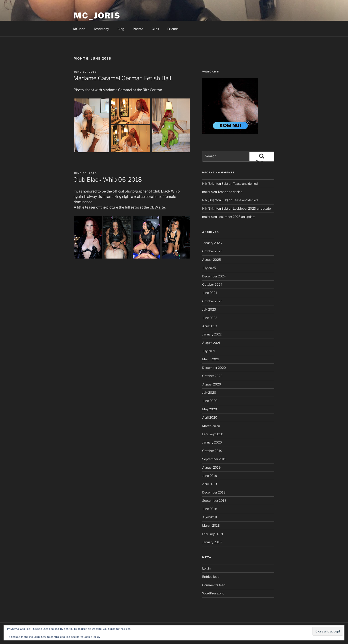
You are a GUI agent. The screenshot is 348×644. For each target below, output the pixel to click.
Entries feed (211, 577)
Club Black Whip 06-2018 (108, 180)
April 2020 (210, 417)
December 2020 (214, 368)
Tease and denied (245, 184)
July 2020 (209, 392)
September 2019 (214, 459)
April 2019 (210, 484)
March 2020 (211, 426)
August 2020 (212, 384)
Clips (155, 29)
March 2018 (211, 525)
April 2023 (210, 326)
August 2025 (212, 260)
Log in (206, 568)
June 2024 (210, 293)
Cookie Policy (92, 637)
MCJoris (79, 29)
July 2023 (209, 309)
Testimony (101, 29)
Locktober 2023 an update (252, 208)
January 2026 (212, 243)
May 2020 (210, 409)
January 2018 (212, 542)
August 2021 (211, 343)
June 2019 (210, 476)
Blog (121, 29)
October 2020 (212, 376)
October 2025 (212, 251)
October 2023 (212, 301)
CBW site (157, 207)
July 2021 (209, 351)
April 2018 (210, 517)
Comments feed (214, 585)
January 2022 (212, 334)
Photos (138, 29)
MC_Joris (97, 16)
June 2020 (210, 401)
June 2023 (210, 318)
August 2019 (211, 467)
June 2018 (210, 509)
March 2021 (211, 359)
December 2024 (214, 276)
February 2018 (213, 534)
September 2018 (214, 501)
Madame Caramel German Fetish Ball (122, 78)
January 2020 (212, 442)
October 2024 (212, 284)
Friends (173, 29)
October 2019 (212, 451)
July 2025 (209, 268)
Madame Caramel (117, 90)
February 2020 (213, 434)
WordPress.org (213, 593)
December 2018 (214, 492)
